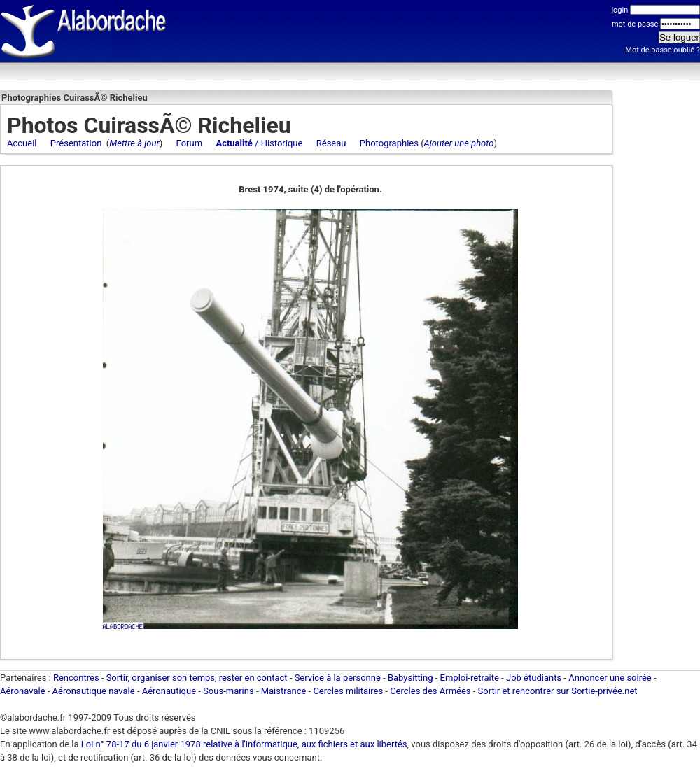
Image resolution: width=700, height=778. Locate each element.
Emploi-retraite (470, 678)
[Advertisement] (658, 304)
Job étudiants (534, 678)
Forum (189, 143)
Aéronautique (170, 691)
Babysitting (411, 678)
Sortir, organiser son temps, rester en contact (197, 678)
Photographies (389, 143)
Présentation (76, 143)
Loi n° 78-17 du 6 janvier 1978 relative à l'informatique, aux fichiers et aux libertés (243, 744)
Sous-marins (229, 691)
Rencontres (76, 678)
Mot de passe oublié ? (663, 50)
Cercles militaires (348, 691)
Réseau (331, 143)
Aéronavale (23, 691)
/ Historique (259, 143)
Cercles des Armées (430, 691)
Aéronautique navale (94, 691)
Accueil (22, 143)
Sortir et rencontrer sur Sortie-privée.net (558, 691)
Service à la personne (338, 678)
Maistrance (284, 691)
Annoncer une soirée (610, 678)
